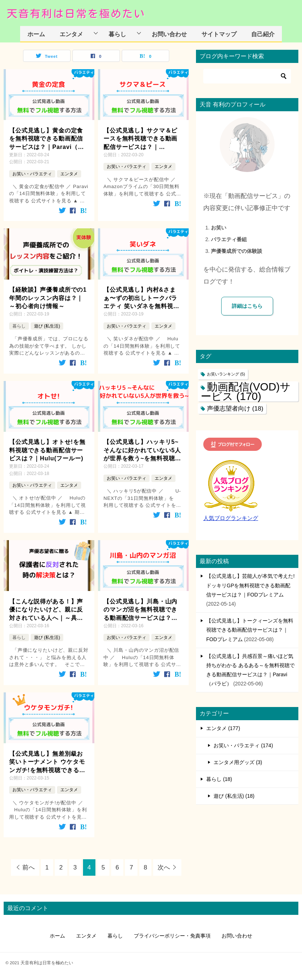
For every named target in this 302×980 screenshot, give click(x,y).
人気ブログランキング (231, 518)
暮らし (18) (219, 779)
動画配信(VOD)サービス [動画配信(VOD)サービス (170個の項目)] (246, 391)
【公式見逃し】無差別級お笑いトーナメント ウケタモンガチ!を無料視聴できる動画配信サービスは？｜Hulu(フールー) (47, 762)
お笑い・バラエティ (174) (243, 745)
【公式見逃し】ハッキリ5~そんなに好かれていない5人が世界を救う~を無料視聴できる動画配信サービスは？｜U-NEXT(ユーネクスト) (142, 451)
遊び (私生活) (47, 326)
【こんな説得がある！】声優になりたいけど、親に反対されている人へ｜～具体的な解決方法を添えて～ (46, 610)
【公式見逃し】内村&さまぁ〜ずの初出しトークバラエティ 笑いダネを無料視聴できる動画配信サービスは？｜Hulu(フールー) (141, 298)
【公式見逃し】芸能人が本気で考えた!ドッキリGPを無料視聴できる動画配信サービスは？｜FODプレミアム (250, 585)
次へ (164, 867)
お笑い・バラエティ (32, 174)
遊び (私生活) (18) (234, 796)
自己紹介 (263, 34)
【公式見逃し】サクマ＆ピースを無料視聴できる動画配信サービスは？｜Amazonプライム (140, 139)
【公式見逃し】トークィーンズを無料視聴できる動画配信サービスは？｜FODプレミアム (250, 630)
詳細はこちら (247, 306)
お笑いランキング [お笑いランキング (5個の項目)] (226, 374)
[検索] (247, 76)
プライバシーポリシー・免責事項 (172, 936)
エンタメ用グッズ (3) (238, 762)
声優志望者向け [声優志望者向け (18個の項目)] (235, 409)
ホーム (36, 34)
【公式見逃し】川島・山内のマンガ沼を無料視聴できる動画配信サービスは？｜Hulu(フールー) (140, 610)
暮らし (117, 34)
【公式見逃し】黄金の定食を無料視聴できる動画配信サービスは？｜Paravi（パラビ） (47, 139)
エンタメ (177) (223, 728)
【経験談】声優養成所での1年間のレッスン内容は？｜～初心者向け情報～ (48, 298)
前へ (29, 867)
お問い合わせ (169, 34)
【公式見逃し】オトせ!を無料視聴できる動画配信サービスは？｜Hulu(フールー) (47, 450)
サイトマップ (219, 34)
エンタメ (71, 34)
